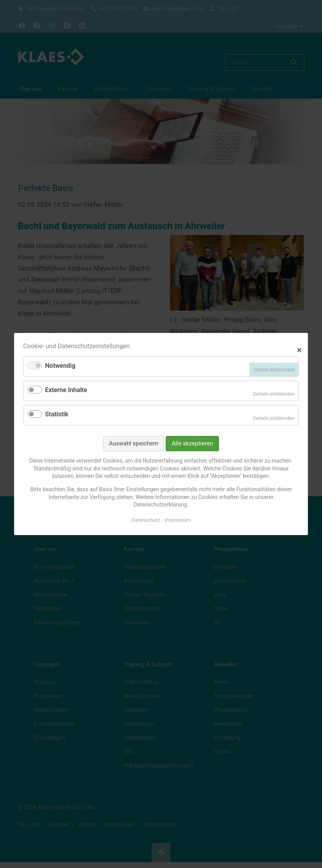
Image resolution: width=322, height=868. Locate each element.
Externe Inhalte (66, 390)
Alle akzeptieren (192, 443)
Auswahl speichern (134, 443)
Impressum (178, 520)
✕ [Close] (299, 349)
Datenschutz (146, 520)
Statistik (57, 414)
